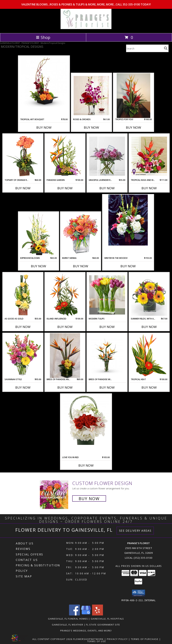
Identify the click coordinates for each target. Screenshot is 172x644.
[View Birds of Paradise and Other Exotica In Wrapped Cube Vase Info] (65, 356)
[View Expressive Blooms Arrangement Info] (39, 234)
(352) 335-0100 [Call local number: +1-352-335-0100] (143, 558)
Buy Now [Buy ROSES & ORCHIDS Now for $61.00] (91, 127)
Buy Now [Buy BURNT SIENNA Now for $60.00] (81, 266)
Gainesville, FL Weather (68, 624)
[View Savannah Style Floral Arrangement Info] (23, 356)
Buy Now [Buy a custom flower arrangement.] (89, 498)
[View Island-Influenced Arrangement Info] (65, 295)
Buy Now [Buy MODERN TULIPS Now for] (107, 327)
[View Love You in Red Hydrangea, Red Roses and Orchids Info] (86, 419)
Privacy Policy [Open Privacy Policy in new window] (117, 639)
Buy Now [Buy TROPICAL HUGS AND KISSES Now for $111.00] (149, 188)
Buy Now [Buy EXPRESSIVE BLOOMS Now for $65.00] (39, 266)
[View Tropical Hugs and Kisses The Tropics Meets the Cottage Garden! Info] (149, 156)
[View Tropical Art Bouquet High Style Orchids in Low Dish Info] (44, 81)
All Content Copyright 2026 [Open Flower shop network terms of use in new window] (52, 639)
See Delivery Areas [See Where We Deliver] (135, 531)
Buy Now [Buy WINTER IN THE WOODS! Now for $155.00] (128, 266)
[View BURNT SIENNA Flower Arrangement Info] (81, 234)
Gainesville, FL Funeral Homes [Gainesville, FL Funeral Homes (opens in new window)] (68, 619)
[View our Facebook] (74, 614)
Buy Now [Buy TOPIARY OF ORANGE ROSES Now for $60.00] (23, 188)
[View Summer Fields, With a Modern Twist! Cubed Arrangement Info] (149, 295)
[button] (138, 593)
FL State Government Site (103, 624)
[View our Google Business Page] (86, 614)
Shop (43, 37)
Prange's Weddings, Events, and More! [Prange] (86, 630)
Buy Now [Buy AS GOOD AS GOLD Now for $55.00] (23, 327)
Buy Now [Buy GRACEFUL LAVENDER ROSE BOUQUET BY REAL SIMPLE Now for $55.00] (107, 188)
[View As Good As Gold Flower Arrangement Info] (23, 295)
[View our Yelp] (98, 614)
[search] (166, 48)
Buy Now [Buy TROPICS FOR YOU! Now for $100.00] (133, 127)
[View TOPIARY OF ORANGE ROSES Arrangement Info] (23, 156)
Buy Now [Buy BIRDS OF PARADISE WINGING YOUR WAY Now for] (107, 387)
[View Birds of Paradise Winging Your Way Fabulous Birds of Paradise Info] (107, 356)
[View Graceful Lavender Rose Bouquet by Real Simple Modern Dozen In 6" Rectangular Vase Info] (107, 156)
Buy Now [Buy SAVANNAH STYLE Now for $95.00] (23, 387)
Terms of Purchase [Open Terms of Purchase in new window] (145, 639)
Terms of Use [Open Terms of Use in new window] (97, 641)
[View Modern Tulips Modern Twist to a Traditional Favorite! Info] (107, 295)
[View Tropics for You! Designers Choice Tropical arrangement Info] (133, 96)
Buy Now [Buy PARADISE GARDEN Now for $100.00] (65, 188)
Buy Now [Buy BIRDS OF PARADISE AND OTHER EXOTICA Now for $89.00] (65, 387)
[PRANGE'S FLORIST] (86, 28)
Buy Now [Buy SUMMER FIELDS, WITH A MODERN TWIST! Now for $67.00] (149, 327)
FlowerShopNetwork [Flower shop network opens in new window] (88, 639)
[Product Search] (144, 48)
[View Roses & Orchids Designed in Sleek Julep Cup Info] (92, 96)
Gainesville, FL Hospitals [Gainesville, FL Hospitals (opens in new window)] (107, 619)
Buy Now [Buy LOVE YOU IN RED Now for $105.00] (86, 465)
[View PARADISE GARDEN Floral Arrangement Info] (65, 156)
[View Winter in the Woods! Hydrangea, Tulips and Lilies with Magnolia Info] (128, 220)
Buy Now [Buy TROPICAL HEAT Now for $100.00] (149, 387)
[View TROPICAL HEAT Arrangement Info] (149, 356)
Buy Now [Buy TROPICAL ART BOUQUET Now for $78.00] (44, 127)
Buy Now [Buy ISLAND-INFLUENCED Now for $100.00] (65, 327)
